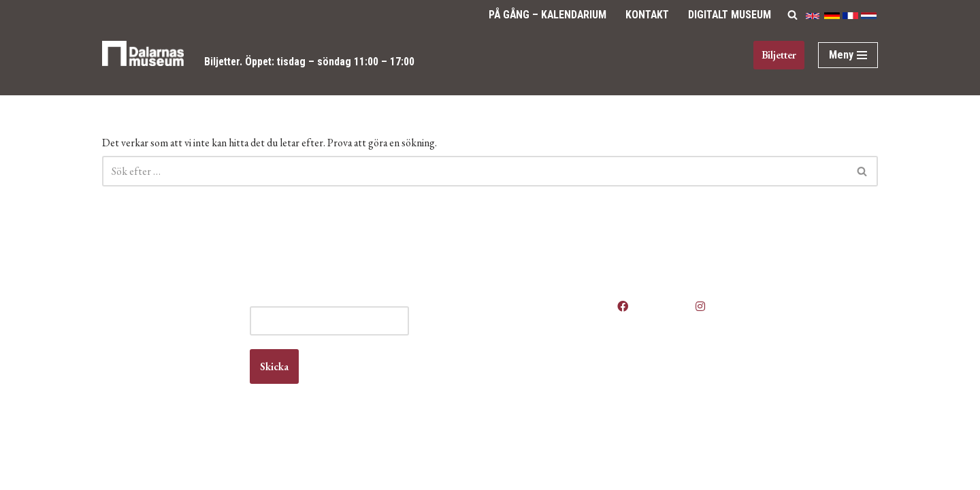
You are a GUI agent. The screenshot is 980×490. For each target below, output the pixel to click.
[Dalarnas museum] (143, 62)
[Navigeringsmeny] (848, 55)
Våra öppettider (546, 334)
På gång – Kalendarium (542, 15)
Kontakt (644, 15)
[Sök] (793, 15)
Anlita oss (534, 347)
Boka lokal (535, 360)
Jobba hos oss (544, 373)
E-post (368, 334)
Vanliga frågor (542, 413)
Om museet (538, 400)
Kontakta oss (541, 386)
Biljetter (223, 62)
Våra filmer (536, 426)
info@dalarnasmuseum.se (178, 399)
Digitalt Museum (729, 15)
